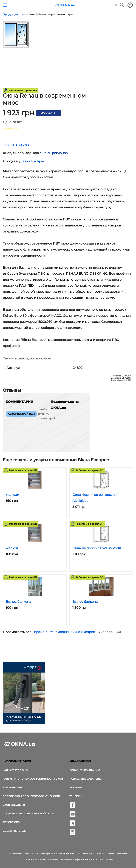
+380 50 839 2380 (17, 145)
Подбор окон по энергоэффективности (31, 796)
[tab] (51, 153)
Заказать (48, 113)
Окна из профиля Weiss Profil (97, 548)
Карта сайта (107, 859)
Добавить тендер (15, 831)
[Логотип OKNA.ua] (65, 5)
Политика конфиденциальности (79, 859)
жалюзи (12, 495)
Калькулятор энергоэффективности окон (33, 779)
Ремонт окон (12, 822)
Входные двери (14, 805)
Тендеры (76, 796)
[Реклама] (24, 693)
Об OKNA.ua (85, 853)
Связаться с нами (104, 853)
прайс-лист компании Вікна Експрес (64, 632)
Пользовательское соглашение (40, 859)
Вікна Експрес (33, 161)
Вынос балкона (19, 602)
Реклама (76, 787)
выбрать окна (13, 787)
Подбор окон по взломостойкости (28, 813)
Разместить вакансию (85, 779)
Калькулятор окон (16, 770)
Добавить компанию (85, 770)
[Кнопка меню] (5, 5)
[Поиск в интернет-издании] (122, 5)
